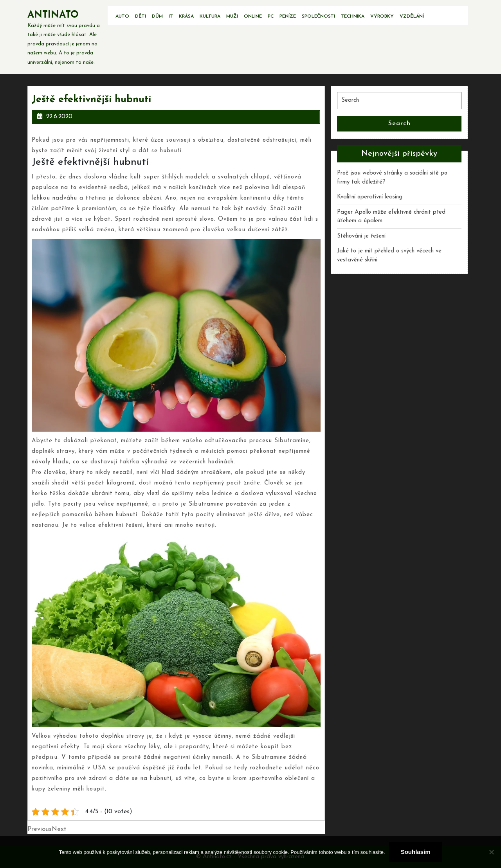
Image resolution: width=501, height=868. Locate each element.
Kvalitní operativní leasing (370, 197)
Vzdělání (412, 16)
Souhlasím (416, 852)
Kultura (210, 16)
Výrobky (382, 16)
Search (399, 124)
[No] (491, 852)
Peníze (288, 16)
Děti (141, 16)
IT (171, 16)
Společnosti (318, 16)
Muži (232, 16)
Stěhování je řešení (361, 236)
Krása (186, 16)
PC (271, 16)
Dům (157, 16)
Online (253, 16)
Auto (122, 16)
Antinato (53, 15)
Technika (353, 16)
